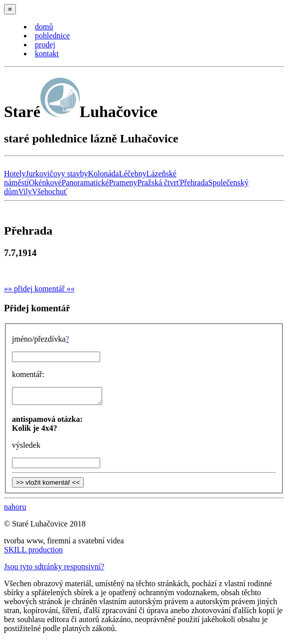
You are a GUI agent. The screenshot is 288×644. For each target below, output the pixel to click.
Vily (25, 192)
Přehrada (194, 183)
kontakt (47, 54)
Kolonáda (103, 174)
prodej (45, 45)
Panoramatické (85, 183)
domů (44, 27)
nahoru (15, 510)
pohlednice (52, 36)
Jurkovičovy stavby (57, 174)
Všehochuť (50, 192)
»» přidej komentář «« (39, 289)
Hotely (15, 174)
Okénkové (45, 183)
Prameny (123, 183)
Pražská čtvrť (158, 183)
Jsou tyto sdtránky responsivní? (54, 570)
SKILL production (33, 553)
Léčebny (133, 174)
